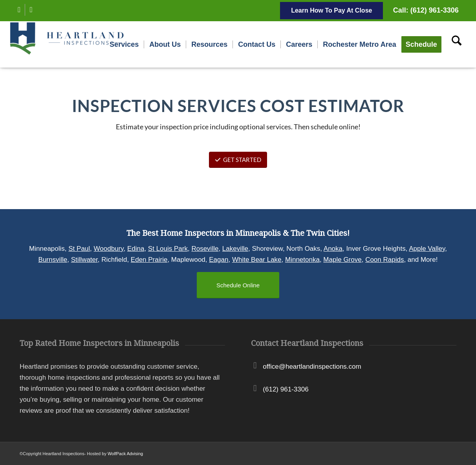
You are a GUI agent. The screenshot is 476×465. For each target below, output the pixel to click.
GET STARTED (238, 160)
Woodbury (109, 249)
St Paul (79, 249)
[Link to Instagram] (31, 10)
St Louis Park (168, 249)
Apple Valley (427, 249)
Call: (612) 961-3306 (426, 10)
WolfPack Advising (125, 454)
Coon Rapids (384, 260)
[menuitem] (124, 44)
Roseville (205, 249)
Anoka (333, 249)
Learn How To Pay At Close (331, 10)
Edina (136, 249)
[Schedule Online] (238, 285)
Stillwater (84, 260)
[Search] (457, 44)
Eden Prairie (149, 260)
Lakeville (235, 249)
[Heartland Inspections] (68, 44)
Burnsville (53, 260)
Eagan (219, 260)
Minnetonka (302, 260)
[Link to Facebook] (19, 10)
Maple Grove (342, 260)
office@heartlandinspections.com (312, 367)
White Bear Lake (257, 260)
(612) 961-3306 (286, 389)
